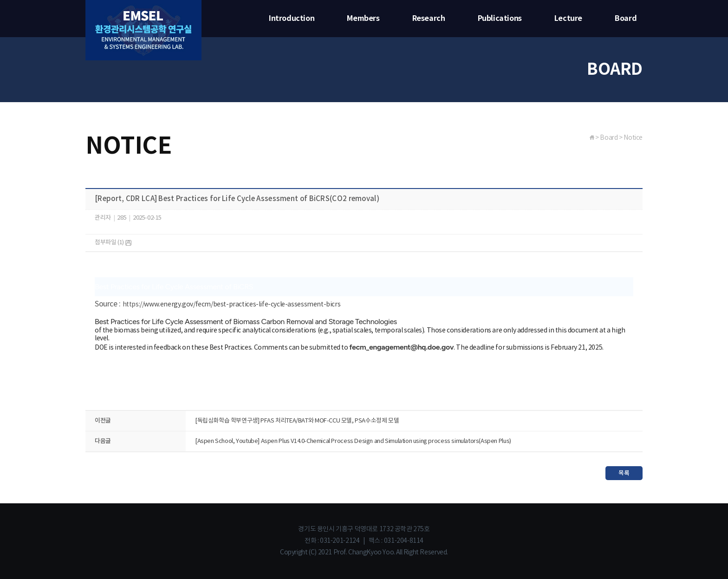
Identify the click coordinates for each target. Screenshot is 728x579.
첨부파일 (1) (113, 243)
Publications (500, 19)
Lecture (568, 19)
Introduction (292, 19)
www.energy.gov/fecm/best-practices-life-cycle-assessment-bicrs (242, 305)
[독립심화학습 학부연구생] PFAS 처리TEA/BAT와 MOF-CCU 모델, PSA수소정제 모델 (297, 421)
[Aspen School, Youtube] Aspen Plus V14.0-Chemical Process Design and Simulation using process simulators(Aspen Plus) (353, 441)
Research (429, 19)
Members (363, 19)
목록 (624, 473)
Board (626, 19)
